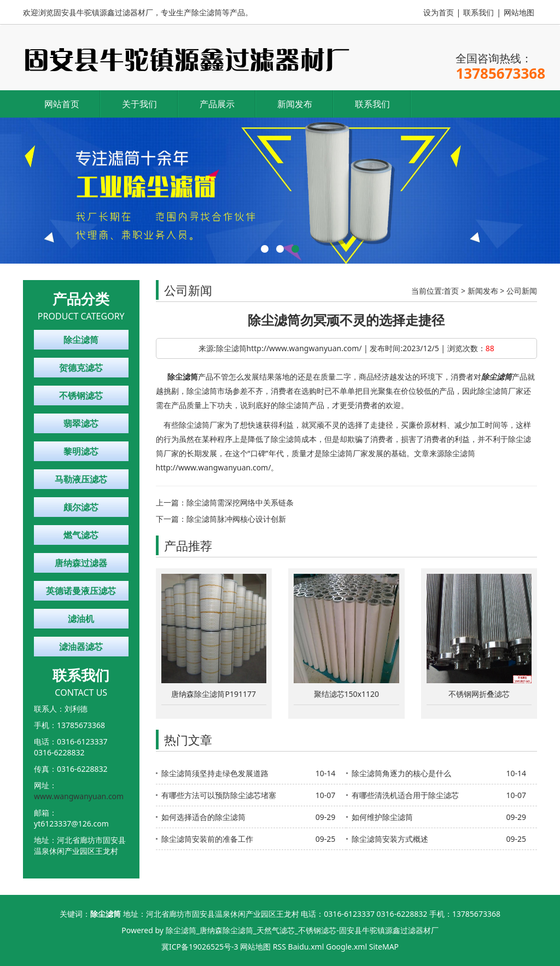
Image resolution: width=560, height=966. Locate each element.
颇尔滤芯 (81, 507)
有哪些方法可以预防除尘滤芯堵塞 (219, 795)
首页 (451, 291)
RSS (279, 947)
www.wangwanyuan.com (79, 796)
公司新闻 (522, 291)
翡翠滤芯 (81, 423)
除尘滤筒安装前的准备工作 (207, 839)
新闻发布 (295, 104)
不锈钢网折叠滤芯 (479, 694)
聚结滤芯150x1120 (346, 694)
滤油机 (81, 619)
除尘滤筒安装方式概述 (390, 839)
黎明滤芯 (81, 451)
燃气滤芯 (81, 535)
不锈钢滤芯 (81, 395)
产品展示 (217, 104)
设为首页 (439, 12)
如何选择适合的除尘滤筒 (203, 817)
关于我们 (139, 104)
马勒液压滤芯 (81, 479)
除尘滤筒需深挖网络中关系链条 (240, 502)
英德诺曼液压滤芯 (81, 591)
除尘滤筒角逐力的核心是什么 (401, 773)
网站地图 (519, 12)
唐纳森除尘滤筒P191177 (214, 694)
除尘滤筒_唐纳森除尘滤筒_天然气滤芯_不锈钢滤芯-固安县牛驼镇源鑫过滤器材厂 (302, 930)
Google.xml (346, 947)
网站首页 (62, 104)
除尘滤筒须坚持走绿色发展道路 (215, 773)
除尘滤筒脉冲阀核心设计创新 (236, 519)
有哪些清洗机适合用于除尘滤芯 (405, 795)
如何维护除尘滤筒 (382, 817)
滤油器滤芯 (81, 647)
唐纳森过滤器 (81, 563)
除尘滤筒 (81, 340)
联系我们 (479, 12)
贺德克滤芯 (81, 368)
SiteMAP (384, 947)
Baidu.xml (306, 947)
